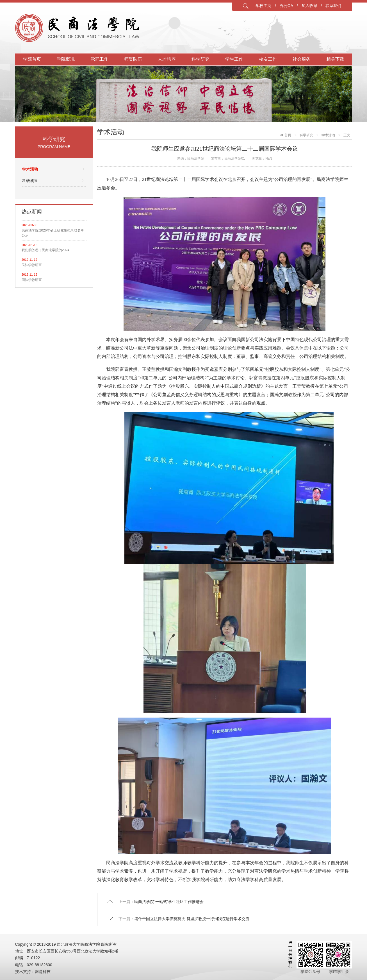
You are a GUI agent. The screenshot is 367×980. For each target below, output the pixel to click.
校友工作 (268, 59)
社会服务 (302, 59)
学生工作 (234, 59)
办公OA (286, 6)
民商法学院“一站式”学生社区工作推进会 (169, 902)
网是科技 (43, 972)
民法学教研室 (32, 265)
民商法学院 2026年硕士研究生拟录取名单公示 (53, 233)
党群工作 (99, 59)
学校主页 (263, 6)
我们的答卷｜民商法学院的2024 (46, 250)
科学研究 (200, 59)
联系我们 (333, 6)
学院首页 (32, 59)
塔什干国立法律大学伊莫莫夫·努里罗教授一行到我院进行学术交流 (192, 919)
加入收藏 (309, 6)
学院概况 (66, 59)
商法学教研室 (32, 280)
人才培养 (167, 59)
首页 (288, 135)
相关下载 (335, 59)
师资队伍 (133, 59)
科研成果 (30, 181)
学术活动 (30, 169)
